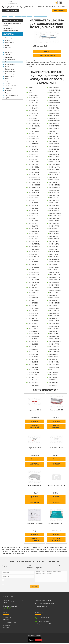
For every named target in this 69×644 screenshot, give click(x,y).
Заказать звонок (59, 10)
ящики (7, 98)
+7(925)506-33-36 (12, 7)
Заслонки (8, 50)
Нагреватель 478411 (35, 410)
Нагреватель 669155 (56, 410)
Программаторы (10, 74)
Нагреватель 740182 (56, 448)
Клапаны (8, 55)
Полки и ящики (9, 69)
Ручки (7, 81)
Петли (7, 67)
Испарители (9, 52)
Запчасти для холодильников (24, 16)
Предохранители (10, 71)
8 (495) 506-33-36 (27, 7)
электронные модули (11, 95)
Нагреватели (9, 62)
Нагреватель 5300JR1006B (35, 524)
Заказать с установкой (47, 56)
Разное (7, 79)
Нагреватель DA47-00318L (56, 524)
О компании (7, 618)
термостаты (8, 91)
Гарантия (7, 626)
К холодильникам (41, 607)
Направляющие (10, 64)
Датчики (7, 40)
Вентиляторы (9, 38)
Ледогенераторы (10, 59)
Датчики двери (9, 43)
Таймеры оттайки (10, 86)
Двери (7, 45)
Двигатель (8, 47)
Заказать (34, 586)
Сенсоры (8, 83)
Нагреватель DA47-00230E (56, 486)
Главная (5, 16)
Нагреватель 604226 (35, 448)
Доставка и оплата (10, 623)
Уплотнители (9, 93)
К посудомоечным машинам (45, 604)
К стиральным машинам (43, 601)
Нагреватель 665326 (35, 486)
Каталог (11, 16)
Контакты (7, 628)
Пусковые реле (10, 76)
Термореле (8, 88)
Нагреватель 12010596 (41, 16)
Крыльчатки (8, 57)
